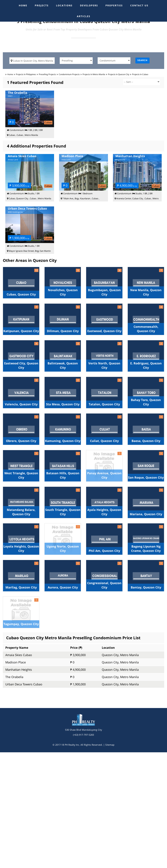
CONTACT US (139, 5)
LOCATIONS (64, 5)
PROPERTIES (114, 5)
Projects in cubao (140, 74)
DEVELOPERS (89, 5)
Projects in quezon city (119, 74)
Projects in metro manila (94, 74)
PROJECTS (42, 5)
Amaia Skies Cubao (19, 655)
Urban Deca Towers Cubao (24, 684)
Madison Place (16, 662)
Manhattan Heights (19, 670)
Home (10, 74)
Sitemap (110, 745)
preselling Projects (47, 74)
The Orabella (14, 677)
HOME (23, 5)
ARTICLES (84, 16)
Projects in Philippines (26, 74)
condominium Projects (69, 74)
